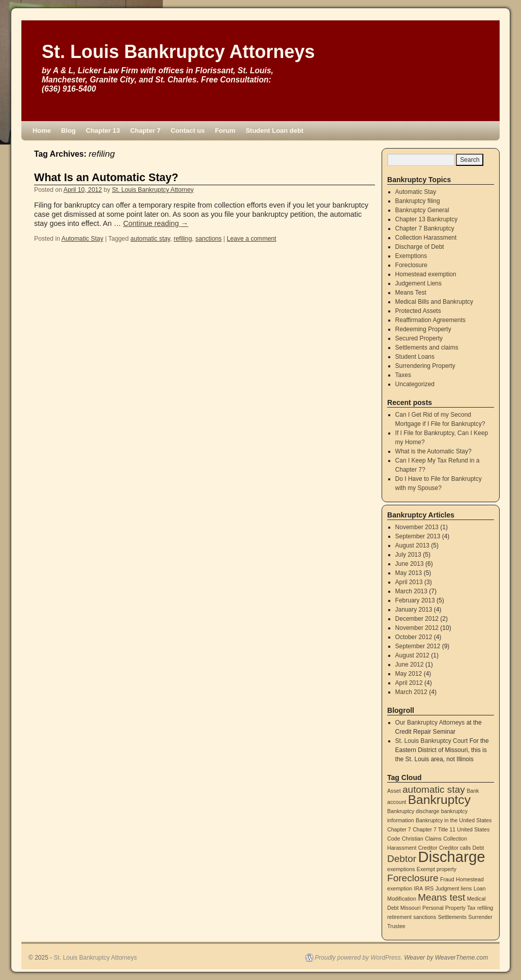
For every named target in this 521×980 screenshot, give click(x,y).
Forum (225, 131)
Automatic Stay (82, 239)
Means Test (411, 293)
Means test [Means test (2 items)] (441, 897)
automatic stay (150, 239)
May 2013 (409, 573)
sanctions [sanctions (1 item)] (425, 917)
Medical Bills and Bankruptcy (434, 302)
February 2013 (415, 600)
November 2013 (417, 527)
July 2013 (408, 555)
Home (42, 131)
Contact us (187, 131)
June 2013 (410, 564)
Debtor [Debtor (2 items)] (402, 859)
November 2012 (417, 628)
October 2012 (414, 637)
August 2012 (412, 655)
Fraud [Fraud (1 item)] (447, 879)
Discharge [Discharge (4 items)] (452, 857)
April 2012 (409, 683)
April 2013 (409, 582)
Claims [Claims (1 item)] (433, 839)
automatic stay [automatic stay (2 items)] (434, 789)
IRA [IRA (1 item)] (419, 888)
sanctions (209, 239)
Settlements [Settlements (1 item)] (452, 917)
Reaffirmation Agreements (431, 320)
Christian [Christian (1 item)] (413, 839)
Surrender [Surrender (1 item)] (480, 917)
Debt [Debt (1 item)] (479, 848)
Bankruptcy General (422, 210)
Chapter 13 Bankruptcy (427, 219)
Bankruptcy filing (418, 201)
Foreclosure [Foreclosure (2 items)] (413, 878)
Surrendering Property (425, 366)
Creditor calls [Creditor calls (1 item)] (455, 848)
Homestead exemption (426, 274)
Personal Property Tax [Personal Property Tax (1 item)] (449, 908)
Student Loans (415, 357)
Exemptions (411, 256)
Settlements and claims (427, 348)
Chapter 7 (146, 131)
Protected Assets (418, 311)
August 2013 (412, 545)
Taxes (403, 375)
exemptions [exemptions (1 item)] (401, 869)
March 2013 (411, 591)
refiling (183, 239)
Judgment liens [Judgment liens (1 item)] (454, 888)
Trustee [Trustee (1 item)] (396, 926)
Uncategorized (415, 384)
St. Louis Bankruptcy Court (432, 741)
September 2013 (418, 536)
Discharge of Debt (420, 247)
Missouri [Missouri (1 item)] (411, 908)
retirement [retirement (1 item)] (399, 917)
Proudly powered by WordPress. (359, 958)
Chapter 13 (103, 131)
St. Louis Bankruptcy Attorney (153, 190)
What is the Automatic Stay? (433, 451)
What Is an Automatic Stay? (106, 177)
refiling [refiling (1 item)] (485, 908)
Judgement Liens (418, 283)
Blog (68, 131)
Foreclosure (411, 265)
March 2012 (411, 692)
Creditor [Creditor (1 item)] (428, 848)
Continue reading (156, 223)
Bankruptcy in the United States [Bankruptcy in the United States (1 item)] (454, 820)
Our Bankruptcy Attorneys (430, 723)
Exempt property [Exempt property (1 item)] (437, 869)
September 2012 (418, 646)
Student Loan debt (275, 131)
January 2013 (414, 610)
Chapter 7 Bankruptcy (425, 228)
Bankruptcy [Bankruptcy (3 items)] (439, 800)
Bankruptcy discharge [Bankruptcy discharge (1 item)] (413, 811)
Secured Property (419, 338)
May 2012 (409, 674)
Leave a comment (252, 239)
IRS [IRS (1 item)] (429, 888)
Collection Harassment (426, 238)
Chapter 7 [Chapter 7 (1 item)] (399, 829)
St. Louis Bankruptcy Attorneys (178, 52)
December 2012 (417, 619)
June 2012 (410, 665)
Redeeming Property (423, 329)
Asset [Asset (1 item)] (394, 791)
